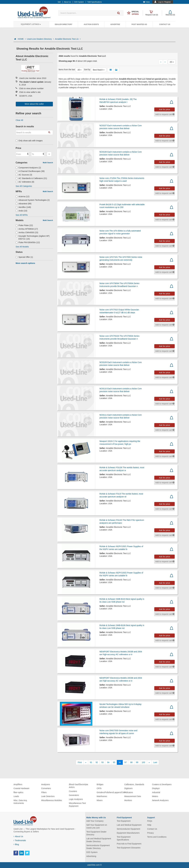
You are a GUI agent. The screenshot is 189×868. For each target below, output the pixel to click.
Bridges (100, 784)
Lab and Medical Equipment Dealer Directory (99, 840)
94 (108, 762)
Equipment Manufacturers (128, 833)
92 (97, 762)
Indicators (129, 792)
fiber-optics (18, 792)
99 (137, 762)
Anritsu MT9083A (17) (27, 229)
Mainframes (102, 796)
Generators (74, 795)
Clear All (19, 120)
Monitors (128, 800)
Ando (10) (21, 211)
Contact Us (165, 24)
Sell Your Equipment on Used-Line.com (97, 826)
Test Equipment (124, 821)
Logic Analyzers (76, 799)
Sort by (87, 70)
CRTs (99, 788)
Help (149, 825)
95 (114, 762)
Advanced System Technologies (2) (33, 200)
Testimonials (20, 840)
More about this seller (34, 104)
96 (120, 762)
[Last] (155, 762)
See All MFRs (22, 215)
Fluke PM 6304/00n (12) (28, 242)
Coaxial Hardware (21, 788)
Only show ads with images (29, 141)
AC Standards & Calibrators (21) (31, 178)
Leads (16, 796)
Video (147, 2)
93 (103, 762)
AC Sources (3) (24, 175)
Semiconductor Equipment (128, 829)
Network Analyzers (160, 800)
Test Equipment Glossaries (129, 848)
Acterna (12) (23, 196)
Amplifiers (18, 784)
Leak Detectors (48, 796)
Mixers (100, 800)
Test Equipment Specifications (124, 838)
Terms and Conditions (157, 837)
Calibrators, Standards (134, 784)
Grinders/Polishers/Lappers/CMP (111, 792)
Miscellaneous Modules (52, 800)
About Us (18, 836)
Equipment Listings (31, 24)
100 (143, 762)
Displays (156, 788)
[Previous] (86, 762)
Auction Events (91, 24)
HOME (22, 39)
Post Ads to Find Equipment (129, 844)
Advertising (91, 856)
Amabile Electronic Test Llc (68, 39)
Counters (73, 791)
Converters (46, 788)
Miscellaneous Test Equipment (77, 805)
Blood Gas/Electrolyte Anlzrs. (79, 786)
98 (131, 762)
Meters (155, 796)
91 (91, 762)
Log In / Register (165, 2)
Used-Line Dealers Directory (40, 39)
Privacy (150, 833)
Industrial (156, 792)
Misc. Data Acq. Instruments (20, 802)
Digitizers (128, 788)
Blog (16, 844)
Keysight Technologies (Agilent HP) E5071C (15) (33, 237)
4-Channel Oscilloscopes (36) (30, 171)
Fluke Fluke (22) (24, 225)
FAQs (150, 821)
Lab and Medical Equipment (129, 825)
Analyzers (46, 784)
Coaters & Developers (162, 784)
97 (126, 762)
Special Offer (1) (24, 257)
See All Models (22, 247)
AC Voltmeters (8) (25, 182)
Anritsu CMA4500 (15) (27, 232)
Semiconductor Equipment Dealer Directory (98, 847)
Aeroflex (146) (23, 207)
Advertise (115, 24)
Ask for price (165, 109)
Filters (44, 792)
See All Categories (24, 186)
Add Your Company (95, 821)
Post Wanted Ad (139, 24)
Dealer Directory (63, 24)
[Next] (149, 762)
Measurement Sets (133, 796)
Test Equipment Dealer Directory (96, 833)
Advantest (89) (24, 204)
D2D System (92, 852)
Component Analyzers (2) (28, 168)
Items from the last (67, 70)
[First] (80, 762)
